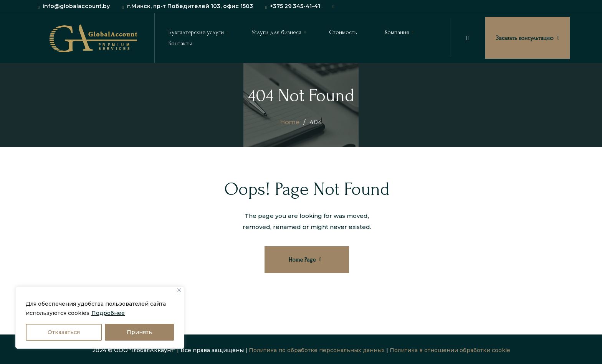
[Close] (179, 290)
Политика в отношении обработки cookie (450, 350)
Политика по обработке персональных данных (317, 350)
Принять (139, 332)
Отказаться (64, 332)
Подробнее (108, 313)
